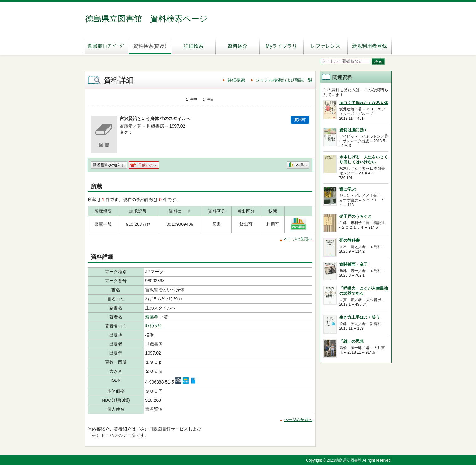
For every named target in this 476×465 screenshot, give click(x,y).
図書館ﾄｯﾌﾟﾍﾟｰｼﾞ (106, 46)
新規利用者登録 (370, 46)
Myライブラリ (281, 46)
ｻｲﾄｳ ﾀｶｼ (153, 326)
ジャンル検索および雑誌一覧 (284, 80)
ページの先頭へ (298, 239)
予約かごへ (148, 165)
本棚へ (301, 165)
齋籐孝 (152, 317)
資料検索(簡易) (150, 46)
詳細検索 (194, 46)
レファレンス (326, 46)
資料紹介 (238, 46)
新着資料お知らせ (109, 165)
